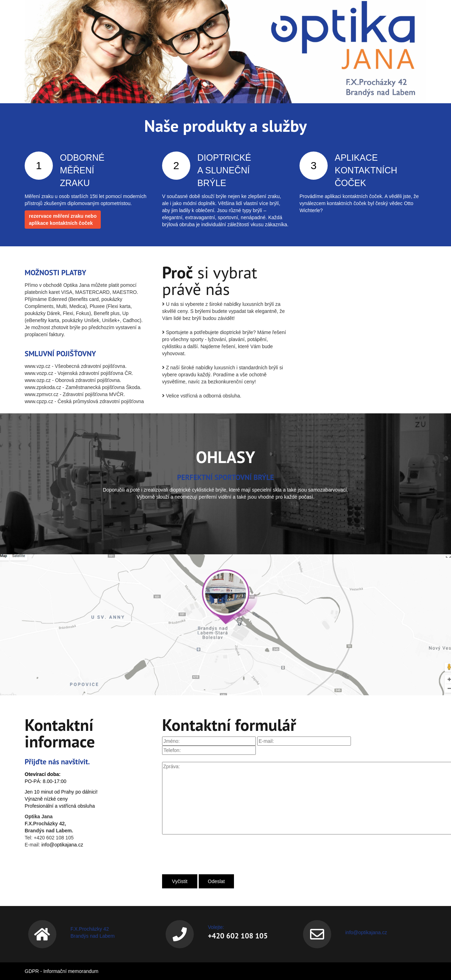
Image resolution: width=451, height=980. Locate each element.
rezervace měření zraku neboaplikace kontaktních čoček (63, 220)
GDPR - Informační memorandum (61, 971)
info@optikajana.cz (62, 845)
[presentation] (216, 853)
